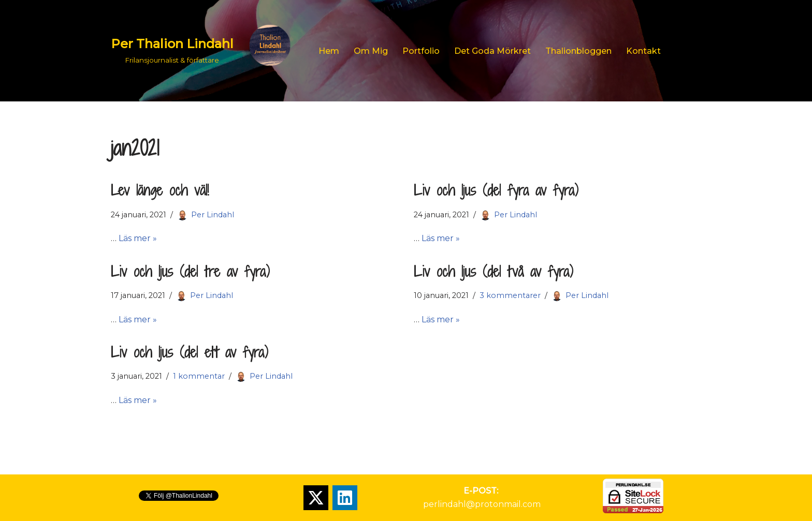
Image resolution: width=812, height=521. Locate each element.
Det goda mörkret (492, 51)
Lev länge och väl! (160, 190)
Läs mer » (138, 238)
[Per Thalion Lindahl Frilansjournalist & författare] (206, 51)
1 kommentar (199, 376)
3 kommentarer (510, 295)
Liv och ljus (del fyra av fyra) (496, 190)
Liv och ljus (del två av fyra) (494, 271)
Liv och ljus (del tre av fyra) (190, 271)
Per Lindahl (213, 215)
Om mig (371, 51)
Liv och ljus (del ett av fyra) (190, 352)
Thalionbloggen (578, 51)
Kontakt (643, 51)
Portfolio (421, 51)
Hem (329, 51)
